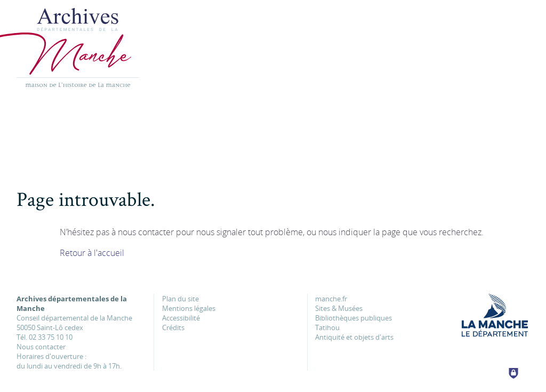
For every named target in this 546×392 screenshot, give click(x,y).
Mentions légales (189, 308)
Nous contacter (41, 347)
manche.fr (331, 299)
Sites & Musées (339, 308)
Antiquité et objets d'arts (354, 337)
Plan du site (180, 299)
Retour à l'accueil (92, 253)
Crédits (173, 327)
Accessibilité (181, 318)
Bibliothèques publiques (354, 318)
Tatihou (327, 327)
